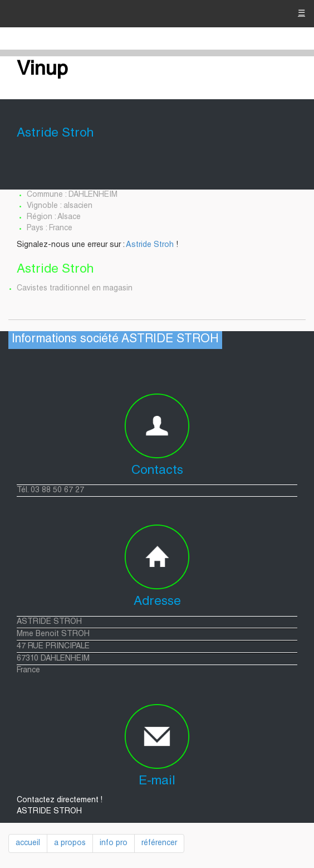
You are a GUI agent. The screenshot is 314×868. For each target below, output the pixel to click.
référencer (159, 843)
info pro (114, 843)
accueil (28, 843)
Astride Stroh (150, 245)
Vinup (42, 70)
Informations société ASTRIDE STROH (115, 340)
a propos (70, 843)
